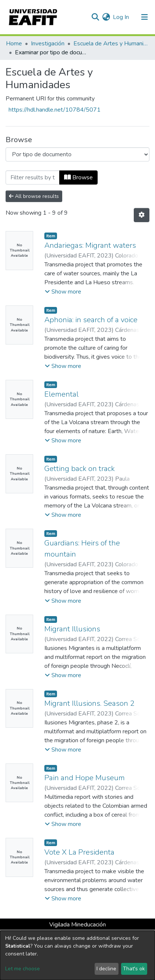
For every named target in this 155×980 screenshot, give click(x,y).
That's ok (134, 969)
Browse (78, 177)
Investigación (48, 44)
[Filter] (33, 177)
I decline (106, 969)
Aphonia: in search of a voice (91, 320)
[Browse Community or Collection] (77, 154)
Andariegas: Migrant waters (90, 245)
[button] (106, 17)
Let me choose (23, 969)
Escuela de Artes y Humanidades (111, 44)
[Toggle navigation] (145, 17)
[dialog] (77, 955)
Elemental (61, 394)
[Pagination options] (142, 215)
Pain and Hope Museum (85, 778)
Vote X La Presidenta (79, 852)
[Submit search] (95, 17)
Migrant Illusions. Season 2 (89, 703)
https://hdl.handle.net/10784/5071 (55, 110)
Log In (121, 17)
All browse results (34, 196)
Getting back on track (80, 469)
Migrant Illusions (72, 629)
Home (14, 44)
